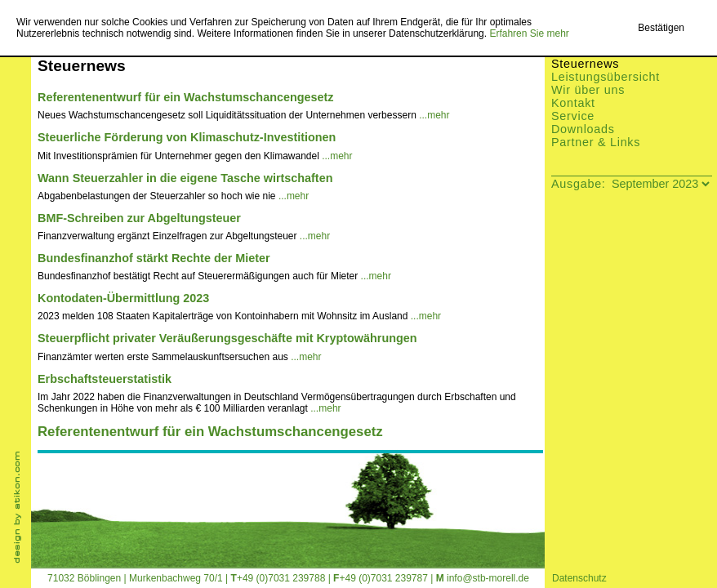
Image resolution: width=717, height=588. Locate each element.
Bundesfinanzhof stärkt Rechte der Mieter (154, 258)
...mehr (434, 115)
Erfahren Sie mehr (529, 33)
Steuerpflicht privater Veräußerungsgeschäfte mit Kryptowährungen (227, 338)
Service (573, 116)
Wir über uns (588, 90)
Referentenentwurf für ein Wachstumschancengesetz (186, 97)
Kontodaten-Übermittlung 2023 (123, 298)
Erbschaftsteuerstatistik (105, 379)
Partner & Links (596, 142)
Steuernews (585, 64)
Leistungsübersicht (606, 77)
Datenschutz (579, 578)
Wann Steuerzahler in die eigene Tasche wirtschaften (185, 178)
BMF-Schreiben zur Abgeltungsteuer (139, 218)
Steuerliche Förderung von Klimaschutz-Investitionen (187, 137)
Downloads (583, 129)
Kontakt (573, 103)
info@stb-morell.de (488, 578)
